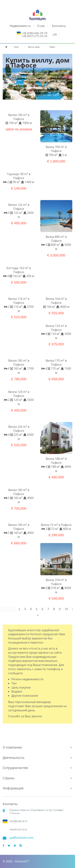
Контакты (59, 26)
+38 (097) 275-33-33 (34, 36)
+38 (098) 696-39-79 (34, 33)
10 (66, 609)
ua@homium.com (21, 838)
